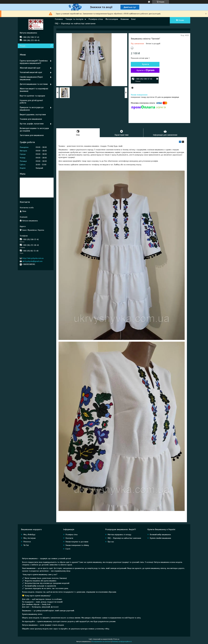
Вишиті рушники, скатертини (33, 115)
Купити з (145, 70)
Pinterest (27, 542)
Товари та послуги (74, 19)
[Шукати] (51, 46)
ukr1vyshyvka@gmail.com (32, 261)
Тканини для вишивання (31, 119)
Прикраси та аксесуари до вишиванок (32, 109)
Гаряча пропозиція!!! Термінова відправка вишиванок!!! (34, 62)
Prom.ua (116, 639)
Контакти (69, 538)
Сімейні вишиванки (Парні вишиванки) (31, 78)
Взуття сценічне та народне (32, 96)
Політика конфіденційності (122, 641)
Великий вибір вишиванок (160, 535)
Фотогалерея (112, 19)
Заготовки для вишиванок (32, 135)
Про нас (111, 542)
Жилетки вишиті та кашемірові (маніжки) (34, 90)
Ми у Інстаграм (29, 538)
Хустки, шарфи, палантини (32, 124)
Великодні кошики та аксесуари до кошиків (34, 130)
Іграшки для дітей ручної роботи (31, 102)
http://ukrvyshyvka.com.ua (33, 258)
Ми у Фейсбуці (29, 535)
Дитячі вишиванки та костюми (34, 84)
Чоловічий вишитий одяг (31, 72)
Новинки (125, 19)
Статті (68, 549)
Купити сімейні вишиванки (160, 538)
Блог (134, 19)
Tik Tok (26, 545)
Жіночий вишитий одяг (30, 68)
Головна (59, 19)
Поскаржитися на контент (101, 641)
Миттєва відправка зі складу (119, 535)
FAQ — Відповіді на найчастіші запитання (75, 24)
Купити (145, 64)
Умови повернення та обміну (77, 545)
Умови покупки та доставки (77, 542)
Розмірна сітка (96, 19)
